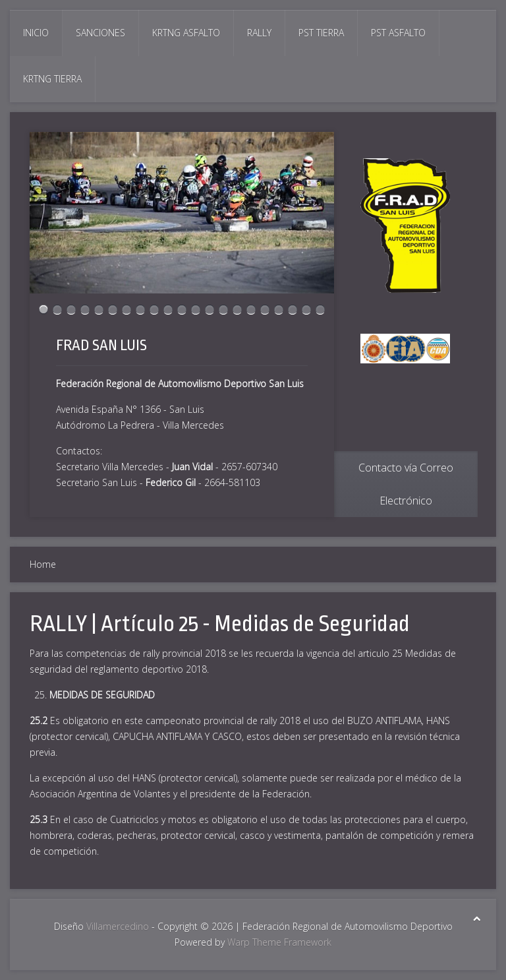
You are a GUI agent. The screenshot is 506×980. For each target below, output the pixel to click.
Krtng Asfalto (186, 33)
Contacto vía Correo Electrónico (406, 484)
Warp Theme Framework (279, 942)
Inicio (36, 33)
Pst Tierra (321, 33)
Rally (259, 33)
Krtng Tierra (52, 79)
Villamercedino (118, 926)
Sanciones (100, 33)
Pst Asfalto (398, 33)
